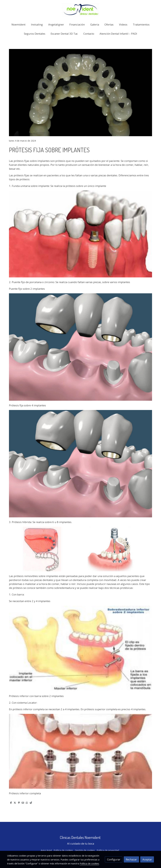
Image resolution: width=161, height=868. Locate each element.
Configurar (114, 859)
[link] (80, 10)
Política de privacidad (108, 850)
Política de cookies (63, 850)
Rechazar (131, 859)
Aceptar (147, 859)
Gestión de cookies (85, 850)
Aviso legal (46, 850)
